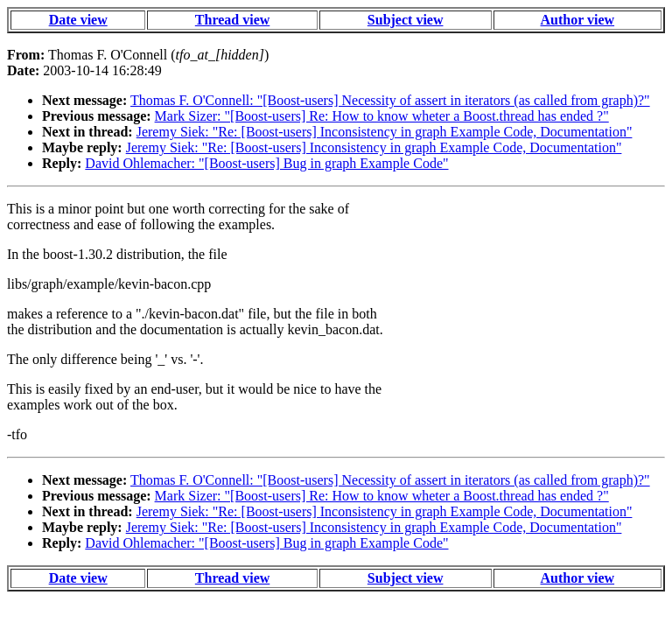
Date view (78, 20)
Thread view (232, 20)
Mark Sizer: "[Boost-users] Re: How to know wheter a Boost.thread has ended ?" (382, 116)
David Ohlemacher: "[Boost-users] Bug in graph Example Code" (266, 163)
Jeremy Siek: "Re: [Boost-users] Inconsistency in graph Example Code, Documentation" (385, 132)
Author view (578, 20)
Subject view (406, 20)
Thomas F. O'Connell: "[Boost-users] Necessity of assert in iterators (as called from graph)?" (390, 100)
